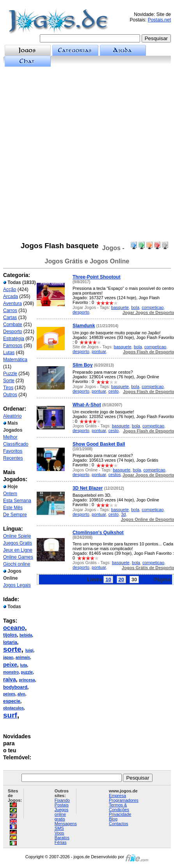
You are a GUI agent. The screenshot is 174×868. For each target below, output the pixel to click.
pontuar (99, 351)
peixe (10, 665)
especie (12, 701)
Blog (113, 819)
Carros (10, 311)
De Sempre (15, 515)
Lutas (9, 353)
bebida (26, 635)
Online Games (18, 557)
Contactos (119, 824)
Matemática (15, 360)
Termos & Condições (119, 807)
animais (23, 657)
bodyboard (15, 687)
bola (135, 307)
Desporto (13, 332)
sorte (12, 649)
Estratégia (14, 339)
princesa (27, 680)
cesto (114, 391)
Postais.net (159, 20)
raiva (10, 679)
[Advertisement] (87, 154)
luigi (29, 650)
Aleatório (12, 416)
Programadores (124, 800)
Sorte (9, 381)
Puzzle (10, 374)
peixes (9, 694)
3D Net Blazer (88, 488)
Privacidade (120, 814)
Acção (10, 289)
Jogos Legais (17, 585)
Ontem (10, 494)
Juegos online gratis (61, 814)
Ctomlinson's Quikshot (98, 533)
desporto (81, 312)
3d (123, 514)
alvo (21, 694)
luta (24, 665)
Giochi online (17, 564)
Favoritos (13, 451)
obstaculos (13, 708)
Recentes (13, 458)
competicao (153, 307)
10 (108, 580)
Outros (10, 395)
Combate (13, 325)
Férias (61, 842)
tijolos (10, 635)
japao (8, 657)
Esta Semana (17, 501)
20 (121, 580)
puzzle (27, 672)
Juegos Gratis (18, 543)
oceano (14, 628)
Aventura (12, 303)
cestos (115, 475)
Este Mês (13, 508)
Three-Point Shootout (97, 277)
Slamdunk (84, 326)
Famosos (13, 346)
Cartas (10, 318)
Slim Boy (83, 365)
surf (10, 715)
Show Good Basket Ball (99, 444)
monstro (11, 672)
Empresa (117, 796)
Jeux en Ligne (18, 550)
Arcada (11, 296)
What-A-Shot (87, 405)
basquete (120, 307)
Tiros (8, 388)
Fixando (62, 800)
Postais (62, 805)
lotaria (10, 642)
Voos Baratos (62, 835)
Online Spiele (17, 536)
